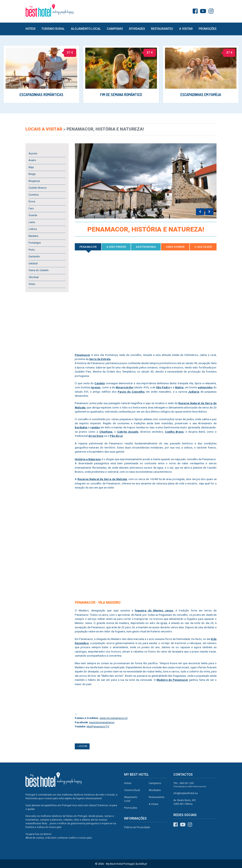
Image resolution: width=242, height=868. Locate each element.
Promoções (208, 29)
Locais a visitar (44, 129)
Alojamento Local (86, 29)
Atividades (137, 29)
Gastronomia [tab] (146, 247)
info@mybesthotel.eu (186, 793)
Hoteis (31, 29)
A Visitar (186, 29)
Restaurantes (162, 29)
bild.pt (143, 864)
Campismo (115, 29)
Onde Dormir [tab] (175, 247)
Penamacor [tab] (88, 247)
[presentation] (200, 212)
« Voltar (82, 746)
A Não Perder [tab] (116, 247)
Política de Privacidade (137, 827)
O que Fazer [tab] (203, 247)
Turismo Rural (53, 29)
